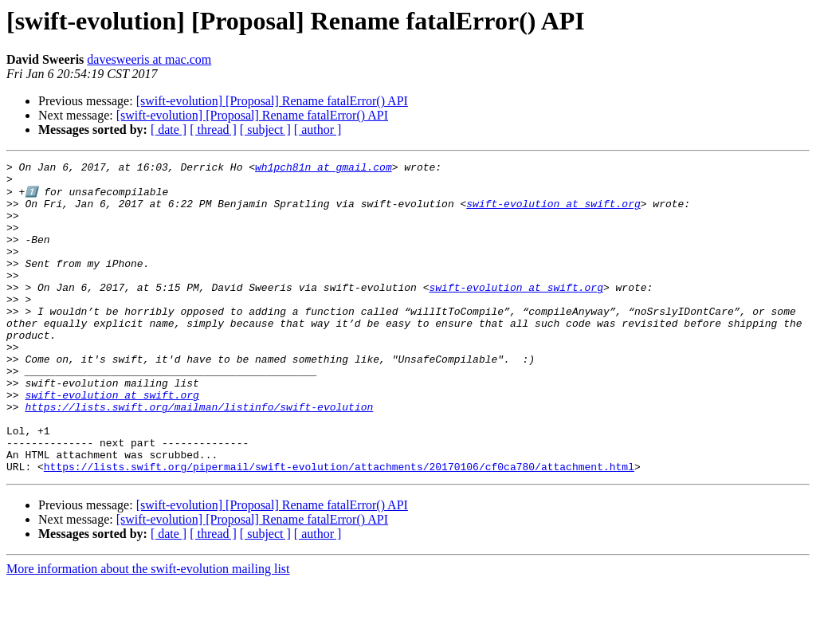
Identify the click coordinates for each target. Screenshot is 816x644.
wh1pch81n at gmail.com (324, 169)
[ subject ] (265, 130)
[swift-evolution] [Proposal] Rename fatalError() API (272, 101)
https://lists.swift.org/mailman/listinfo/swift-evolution (199, 456)
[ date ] (169, 130)
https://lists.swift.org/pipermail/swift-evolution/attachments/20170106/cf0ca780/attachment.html (339, 528)
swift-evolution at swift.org (553, 212)
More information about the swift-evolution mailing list (148, 630)
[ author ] (318, 130)
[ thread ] (213, 130)
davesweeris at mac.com (149, 59)
